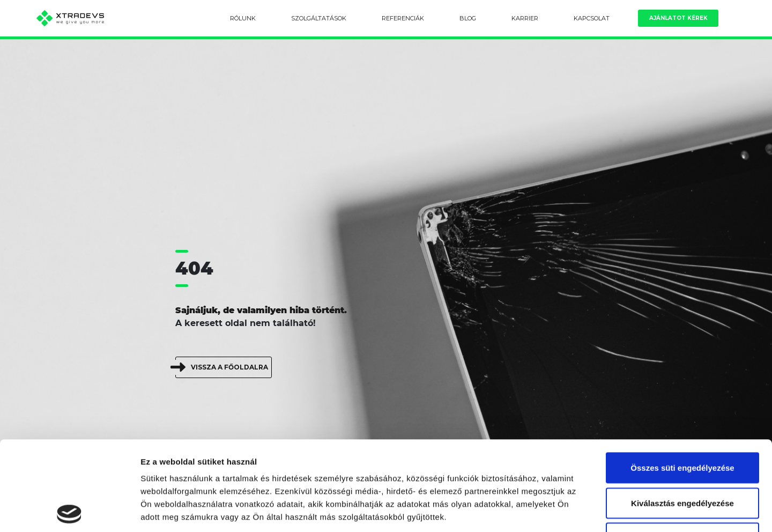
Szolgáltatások (319, 18)
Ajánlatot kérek (678, 18)
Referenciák (403, 18)
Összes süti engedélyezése (682, 378)
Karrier (525, 18)
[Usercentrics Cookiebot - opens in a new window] (69, 511)
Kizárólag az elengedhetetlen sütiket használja (682, 455)
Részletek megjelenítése (609, 511)
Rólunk (243, 18)
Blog (468, 18)
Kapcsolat (592, 18)
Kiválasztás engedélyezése (682, 414)
